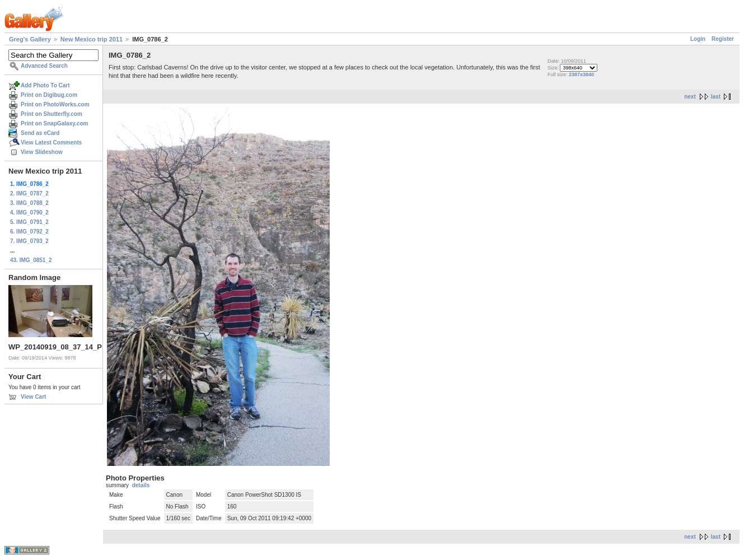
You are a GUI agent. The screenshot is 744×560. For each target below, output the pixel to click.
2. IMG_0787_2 (29, 193)
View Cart (33, 397)
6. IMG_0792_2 (29, 232)
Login (698, 39)
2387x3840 (581, 74)
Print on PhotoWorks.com (55, 104)
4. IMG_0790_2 (29, 213)
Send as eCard (40, 133)
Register (723, 39)
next (690, 97)
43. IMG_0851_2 (31, 260)
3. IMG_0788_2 (29, 203)
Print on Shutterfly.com (52, 114)
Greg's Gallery (30, 39)
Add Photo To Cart (45, 85)
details (141, 485)
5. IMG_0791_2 (29, 222)
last (716, 97)
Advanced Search (44, 66)
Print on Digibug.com (49, 95)
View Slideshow (42, 152)
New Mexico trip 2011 (92, 39)
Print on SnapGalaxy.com (54, 123)
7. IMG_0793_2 (29, 241)
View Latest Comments (51, 143)
